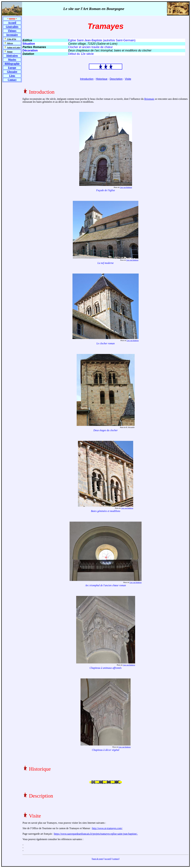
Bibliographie (12, 64)
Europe (12, 68)
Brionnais (149, 99)
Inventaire (12, 35)
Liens (12, 76)
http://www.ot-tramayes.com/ (107, 828)
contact (116, 859)
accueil (108, 859)
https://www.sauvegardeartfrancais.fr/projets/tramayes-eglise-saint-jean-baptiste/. (96, 834)
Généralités (12, 27)
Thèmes (12, 31)
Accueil (12, 23)
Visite (128, 79)
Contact (12, 80)
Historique (102, 79)
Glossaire (12, 72)
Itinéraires (12, 56)
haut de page (98, 859)
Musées (12, 60)
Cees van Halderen (126, 187)
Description (116, 79)
